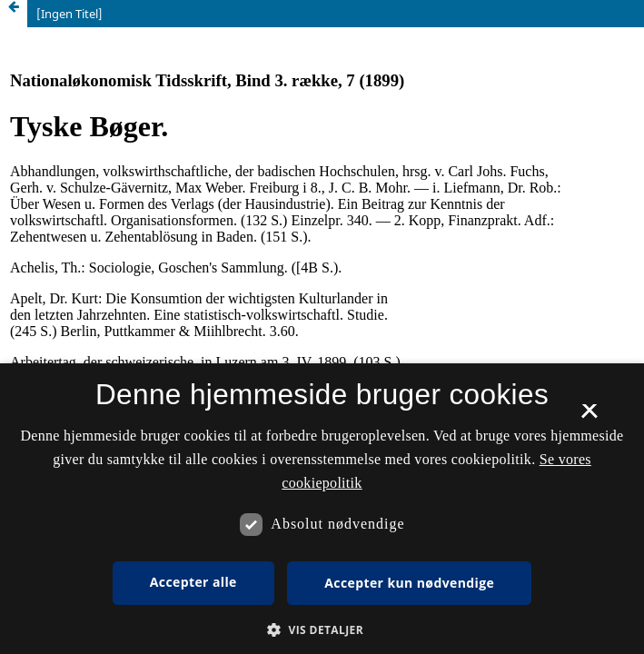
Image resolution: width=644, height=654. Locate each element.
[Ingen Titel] (69, 14)
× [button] (589, 417)
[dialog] (322, 509)
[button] (322, 630)
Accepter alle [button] (193, 582)
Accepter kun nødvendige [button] (409, 583)
